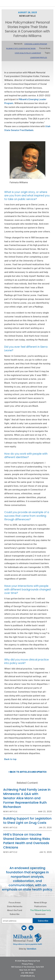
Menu (51, 4)
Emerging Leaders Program (36, 44)
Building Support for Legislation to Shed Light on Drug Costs (27, 821)
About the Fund (15, 910)
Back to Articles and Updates (27, 772)
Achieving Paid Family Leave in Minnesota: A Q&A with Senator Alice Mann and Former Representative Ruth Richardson (27, 798)
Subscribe (15, 914)
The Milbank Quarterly (40, 910)
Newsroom (40, 914)
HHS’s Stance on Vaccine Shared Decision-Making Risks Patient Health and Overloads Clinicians (27, 841)
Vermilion (31, 949)
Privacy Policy (27, 964)
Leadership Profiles (39, 57)
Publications (40, 906)
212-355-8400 (27, 973)
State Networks (15, 906)
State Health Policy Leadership (28, 53)
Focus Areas (15, 902)
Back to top (10, 759)
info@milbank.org (27, 976)
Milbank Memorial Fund (13, 3)
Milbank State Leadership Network (21, 48)
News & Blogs (40, 902)
